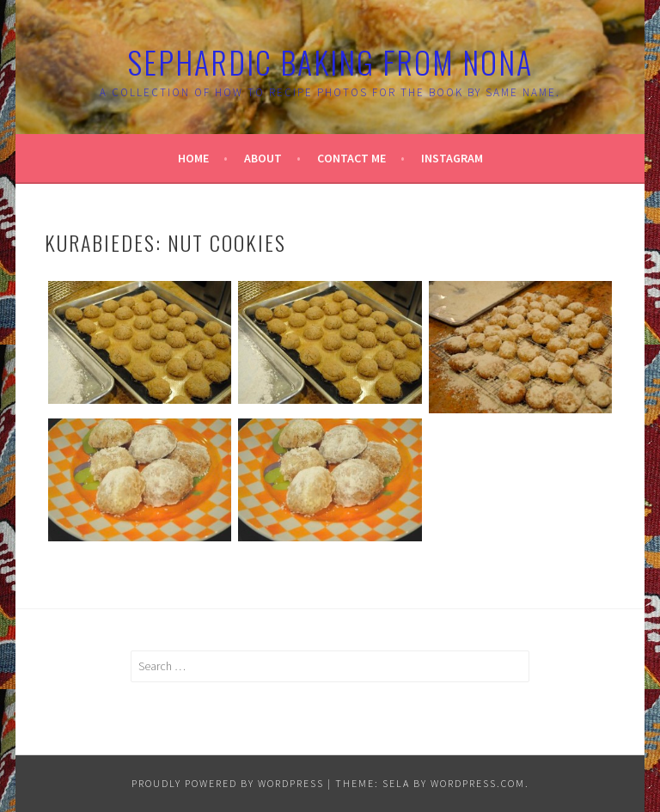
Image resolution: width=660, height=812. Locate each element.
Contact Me (351, 158)
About (263, 158)
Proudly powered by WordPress (228, 783)
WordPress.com (478, 783)
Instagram (452, 158)
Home (193, 158)
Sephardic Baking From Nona (330, 61)
